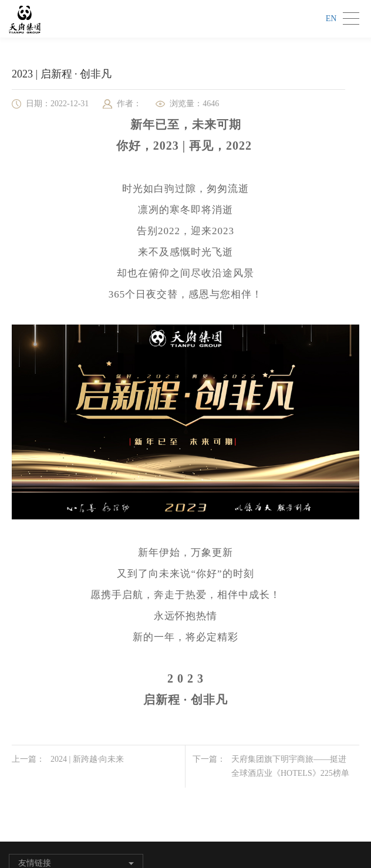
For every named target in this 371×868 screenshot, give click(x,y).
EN (331, 18)
